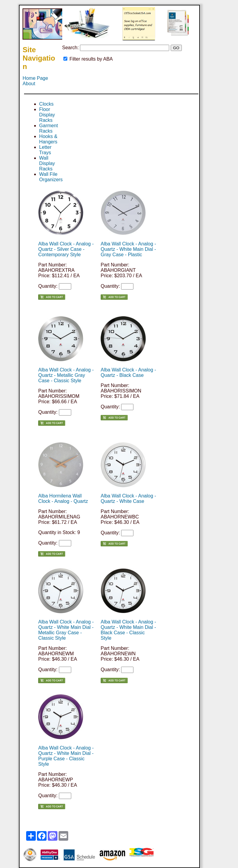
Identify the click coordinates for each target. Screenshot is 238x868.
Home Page (35, 78)
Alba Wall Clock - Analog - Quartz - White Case (128, 499)
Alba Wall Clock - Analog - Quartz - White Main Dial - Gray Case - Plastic (128, 249)
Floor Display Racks (47, 115)
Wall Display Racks (47, 163)
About (29, 84)
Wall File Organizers (51, 177)
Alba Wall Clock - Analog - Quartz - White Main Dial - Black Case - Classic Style (128, 630)
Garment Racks (48, 128)
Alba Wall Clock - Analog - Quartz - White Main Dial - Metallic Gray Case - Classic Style (66, 630)
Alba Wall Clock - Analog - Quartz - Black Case (128, 372)
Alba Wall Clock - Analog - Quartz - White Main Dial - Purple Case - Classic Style (66, 756)
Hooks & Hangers (48, 139)
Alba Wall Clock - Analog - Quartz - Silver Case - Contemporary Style (66, 249)
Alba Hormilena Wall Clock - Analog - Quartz (63, 499)
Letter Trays (45, 150)
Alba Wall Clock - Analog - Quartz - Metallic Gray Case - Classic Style (66, 375)
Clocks (46, 104)
